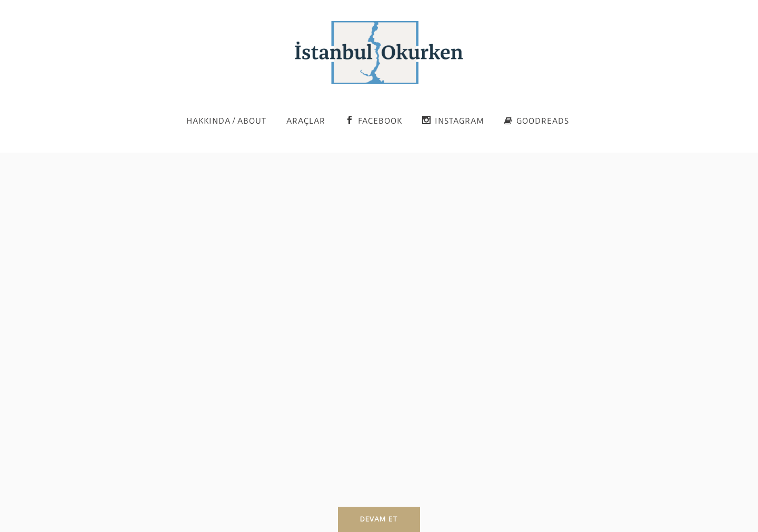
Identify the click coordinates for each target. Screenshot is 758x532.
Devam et (379, 519)
